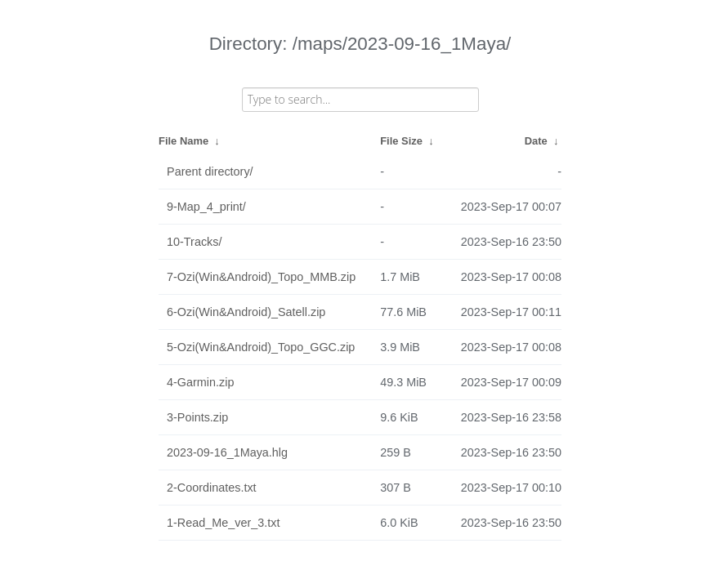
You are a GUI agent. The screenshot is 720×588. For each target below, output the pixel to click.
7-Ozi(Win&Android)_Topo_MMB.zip (261, 277)
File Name (183, 141)
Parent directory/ (210, 171)
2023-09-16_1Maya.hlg (227, 452)
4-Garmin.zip (200, 382)
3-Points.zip (197, 417)
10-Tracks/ (194, 242)
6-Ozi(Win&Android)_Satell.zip (246, 312)
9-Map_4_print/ (206, 207)
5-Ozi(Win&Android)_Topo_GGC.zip (261, 347)
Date (536, 141)
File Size (401, 141)
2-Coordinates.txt (212, 488)
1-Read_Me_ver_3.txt (223, 523)
